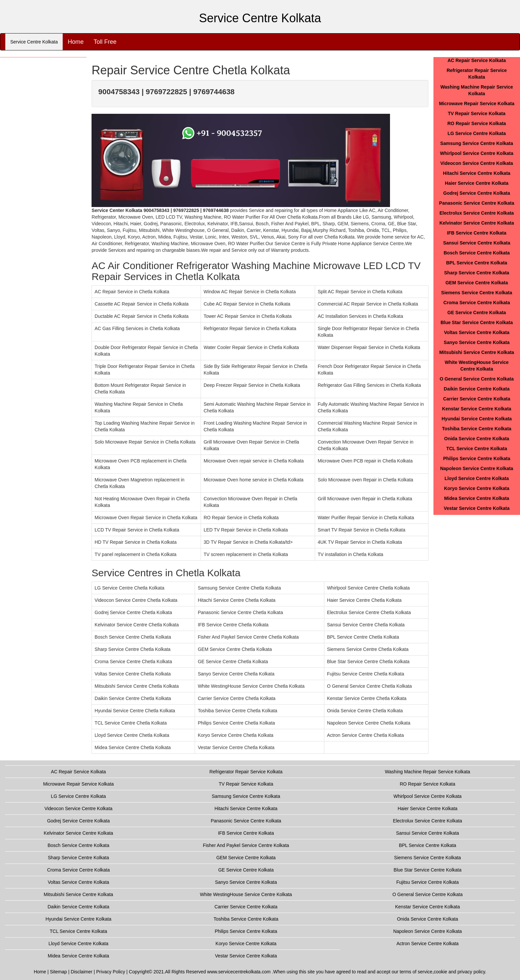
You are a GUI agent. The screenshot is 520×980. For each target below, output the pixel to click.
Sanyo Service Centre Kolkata (477, 342)
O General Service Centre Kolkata (477, 379)
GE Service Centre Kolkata (477, 313)
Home (76, 42)
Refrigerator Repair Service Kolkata (246, 772)
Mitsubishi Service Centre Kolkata (477, 352)
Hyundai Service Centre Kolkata (477, 419)
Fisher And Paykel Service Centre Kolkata (246, 845)
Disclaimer (81, 972)
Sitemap (58, 972)
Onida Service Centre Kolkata (477, 439)
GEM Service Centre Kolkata (477, 283)
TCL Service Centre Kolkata (477, 449)
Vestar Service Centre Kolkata (477, 508)
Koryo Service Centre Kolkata (477, 488)
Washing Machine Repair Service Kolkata (428, 772)
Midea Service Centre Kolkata (477, 498)
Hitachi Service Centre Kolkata (477, 173)
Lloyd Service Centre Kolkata (477, 478)
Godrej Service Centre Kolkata (477, 193)
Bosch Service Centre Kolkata (477, 253)
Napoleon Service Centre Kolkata (477, 468)
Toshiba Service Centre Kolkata (477, 429)
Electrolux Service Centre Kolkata (477, 213)
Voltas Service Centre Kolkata (477, 332)
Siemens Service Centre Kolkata (477, 293)
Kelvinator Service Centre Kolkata (477, 223)
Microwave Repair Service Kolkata (477, 104)
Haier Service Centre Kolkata (477, 183)
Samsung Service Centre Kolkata (477, 143)
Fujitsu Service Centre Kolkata (427, 882)
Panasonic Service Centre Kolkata (477, 203)
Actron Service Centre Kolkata (427, 944)
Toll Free (105, 42)
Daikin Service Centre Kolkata (477, 389)
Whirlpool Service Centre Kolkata (477, 153)
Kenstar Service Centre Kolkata (477, 409)
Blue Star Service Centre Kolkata (477, 322)
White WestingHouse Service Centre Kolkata (246, 894)
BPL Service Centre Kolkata (477, 263)
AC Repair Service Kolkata (477, 60)
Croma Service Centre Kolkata (477, 303)
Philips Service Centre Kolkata (477, 458)
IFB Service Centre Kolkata (477, 233)
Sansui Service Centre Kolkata (477, 243)
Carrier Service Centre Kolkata (477, 399)
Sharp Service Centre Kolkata (477, 273)
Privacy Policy (111, 972)
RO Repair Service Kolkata (477, 123)
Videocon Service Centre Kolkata (477, 163)
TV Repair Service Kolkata (477, 113)
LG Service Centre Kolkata (477, 133)
